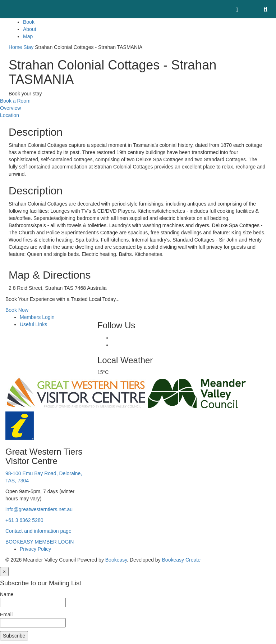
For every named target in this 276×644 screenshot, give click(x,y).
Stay (28, 47)
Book (29, 22)
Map (28, 36)
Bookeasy (116, 560)
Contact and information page (38, 531)
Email (6, 614)
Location (10, 115)
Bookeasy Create (181, 560)
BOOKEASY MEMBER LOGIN (40, 542)
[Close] (4, 572)
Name (7, 594)
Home (15, 47)
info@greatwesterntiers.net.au (39, 509)
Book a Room (15, 101)
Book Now (17, 310)
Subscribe (14, 636)
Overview (10, 108)
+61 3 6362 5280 (24, 520)
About (30, 29)
